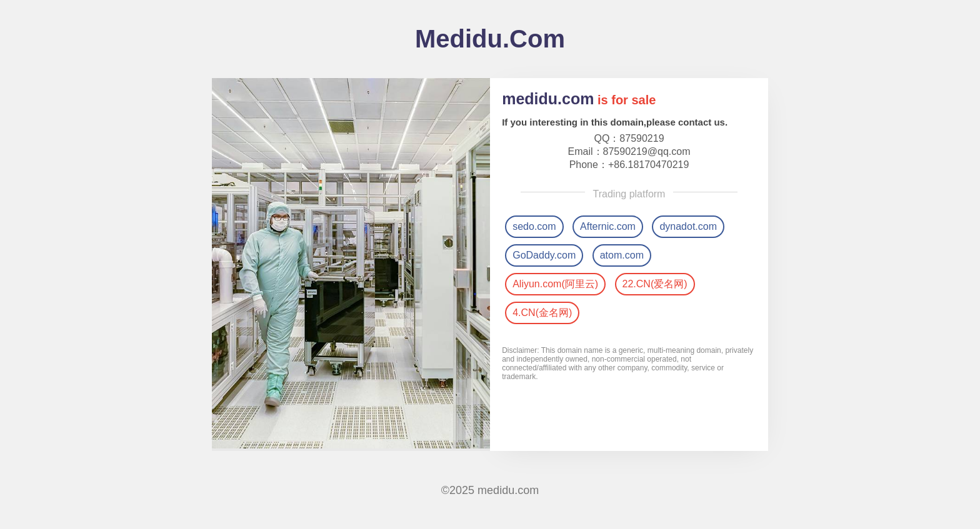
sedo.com (534, 226)
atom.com (622, 255)
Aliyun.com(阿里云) (555, 284)
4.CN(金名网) (542, 313)
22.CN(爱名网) (655, 284)
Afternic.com (608, 226)
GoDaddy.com (544, 255)
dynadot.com (688, 226)
